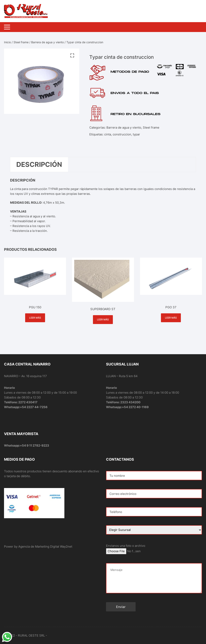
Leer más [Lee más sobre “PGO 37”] (171, 318)
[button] (72, 56)
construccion (122, 134)
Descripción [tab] (39, 164)
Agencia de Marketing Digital (39, 546)
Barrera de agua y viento (47, 42)
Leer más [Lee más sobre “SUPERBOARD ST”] (103, 319)
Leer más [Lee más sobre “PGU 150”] (35, 318)
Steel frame (21, 42)
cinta (108, 134)
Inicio (7, 42)
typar (136, 134)
